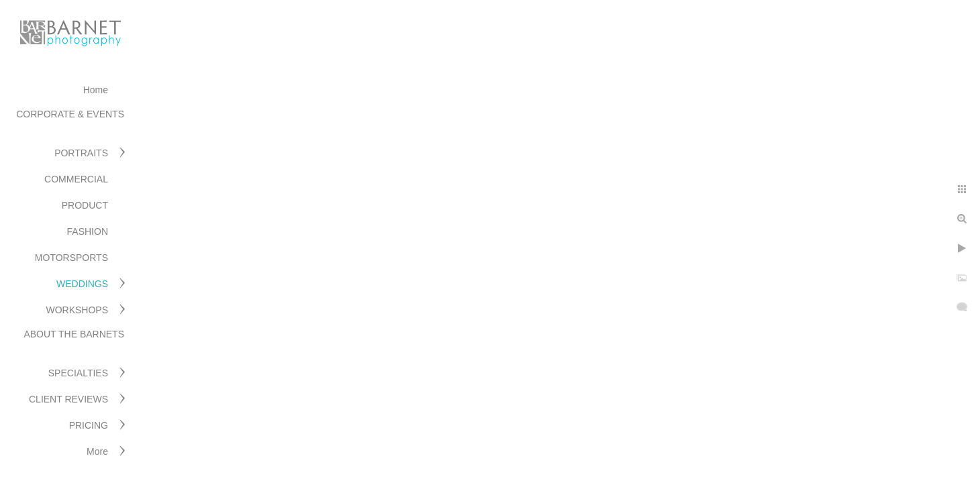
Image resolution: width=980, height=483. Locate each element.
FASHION (88, 231)
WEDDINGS (82, 284)
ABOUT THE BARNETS (74, 334)
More (97, 451)
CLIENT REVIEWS (68, 399)
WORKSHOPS (77, 310)
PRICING (89, 425)
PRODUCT (85, 205)
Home (96, 90)
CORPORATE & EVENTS (70, 114)
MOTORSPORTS (71, 258)
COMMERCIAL (76, 179)
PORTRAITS (81, 153)
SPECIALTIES (78, 373)
